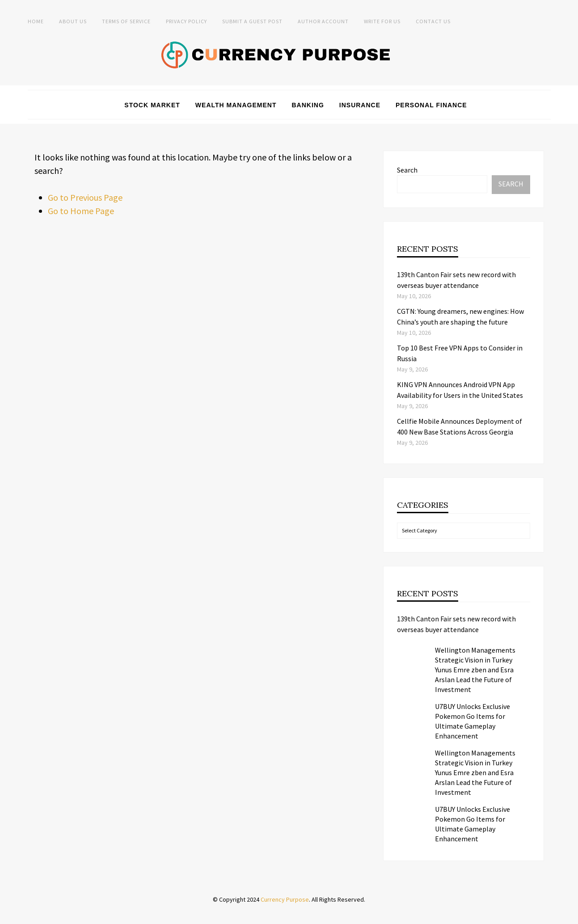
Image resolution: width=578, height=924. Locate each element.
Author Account (323, 21)
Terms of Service (126, 21)
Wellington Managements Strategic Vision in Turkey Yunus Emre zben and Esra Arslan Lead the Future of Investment (475, 670)
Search (407, 170)
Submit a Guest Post (252, 21)
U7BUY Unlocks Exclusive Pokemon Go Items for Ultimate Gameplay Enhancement (473, 721)
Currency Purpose (285, 899)
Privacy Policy (186, 21)
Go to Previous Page (85, 197)
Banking (308, 105)
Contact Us (433, 21)
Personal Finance (431, 105)
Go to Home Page (81, 211)
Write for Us (382, 21)
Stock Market (152, 105)
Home (36, 21)
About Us (73, 21)
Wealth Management (236, 105)
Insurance (360, 105)
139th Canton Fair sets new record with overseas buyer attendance (456, 624)
